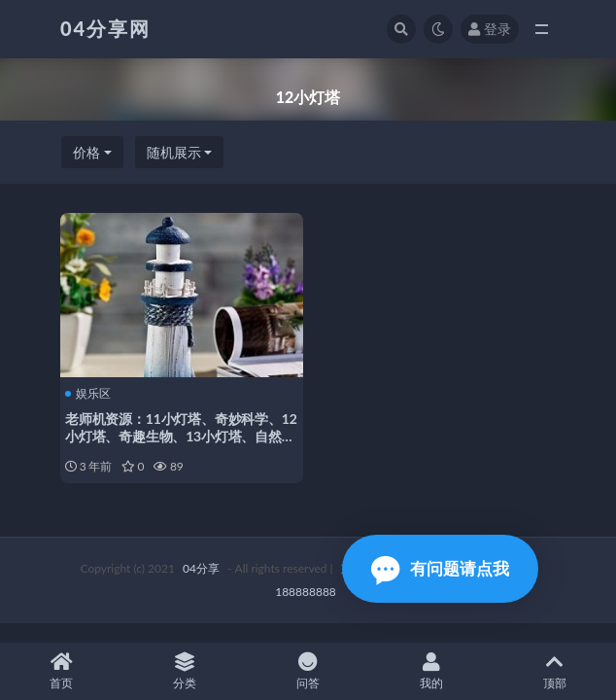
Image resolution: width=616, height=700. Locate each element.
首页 (62, 671)
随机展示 (174, 152)
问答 (308, 671)
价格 (86, 152)
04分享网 (105, 28)
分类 (185, 671)
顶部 (554, 671)
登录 (490, 29)
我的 (431, 671)
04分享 (201, 568)
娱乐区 (88, 394)
